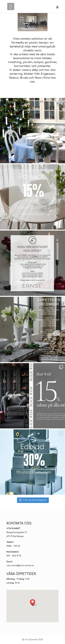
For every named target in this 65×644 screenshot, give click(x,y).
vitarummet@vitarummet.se (20, 566)
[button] (34, 602)
